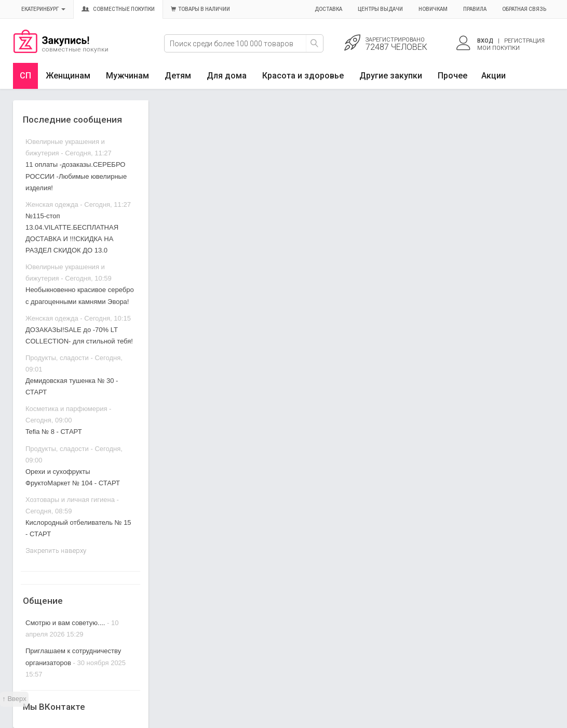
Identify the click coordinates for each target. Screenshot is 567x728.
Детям (178, 76)
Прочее (453, 76)
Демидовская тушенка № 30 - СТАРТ (72, 386)
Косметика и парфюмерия (66, 409)
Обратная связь (524, 9)
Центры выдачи (380, 9)
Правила (475, 9)
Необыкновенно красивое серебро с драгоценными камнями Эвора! (80, 295)
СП (25, 76)
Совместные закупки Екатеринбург (61, 50)
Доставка (328, 9)
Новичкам (433, 9)
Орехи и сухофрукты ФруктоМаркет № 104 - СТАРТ (73, 477)
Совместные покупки (118, 9)
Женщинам (68, 76)
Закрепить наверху (56, 551)
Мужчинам (127, 76)
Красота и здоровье (303, 76)
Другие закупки (391, 76)
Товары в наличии (200, 9)
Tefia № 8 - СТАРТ (54, 432)
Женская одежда (52, 204)
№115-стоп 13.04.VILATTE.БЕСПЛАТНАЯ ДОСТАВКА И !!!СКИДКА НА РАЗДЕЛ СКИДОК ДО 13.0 (72, 233)
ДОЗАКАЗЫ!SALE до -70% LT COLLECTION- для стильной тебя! (79, 335)
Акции (494, 76)
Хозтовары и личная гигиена (70, 500)
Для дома (227, 76)
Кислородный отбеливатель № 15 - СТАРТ (78, 528)
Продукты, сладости (57, 358)
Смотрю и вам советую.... (65, 623)
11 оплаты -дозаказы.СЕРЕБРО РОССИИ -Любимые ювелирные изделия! (76, 176)
